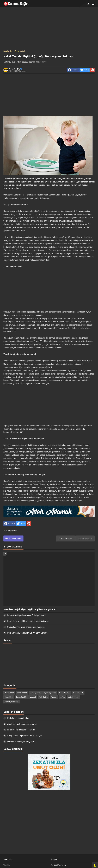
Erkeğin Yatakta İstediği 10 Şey (21, 730)
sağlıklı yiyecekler (12, 702)
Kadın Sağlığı (21, 697)
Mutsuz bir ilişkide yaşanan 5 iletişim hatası (27, 615)
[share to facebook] (73, 70)
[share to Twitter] (85, 70)
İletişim (54, 860)
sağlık (62, 697)
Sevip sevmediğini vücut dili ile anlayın (24, 736)
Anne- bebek (12, 531)
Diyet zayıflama (50, 693)
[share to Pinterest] (92, 70)
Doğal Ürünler (65, 693)
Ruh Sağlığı (44, 697)
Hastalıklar (9, 697)
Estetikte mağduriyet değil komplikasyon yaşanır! (30, 609)
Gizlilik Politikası (58, 865)
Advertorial (9, 693)
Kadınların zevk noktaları (18, 718)
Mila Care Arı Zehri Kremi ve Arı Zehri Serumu (27, 633)
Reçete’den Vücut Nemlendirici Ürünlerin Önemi (28, 621)
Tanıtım (7, 865)
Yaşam (54, 697)
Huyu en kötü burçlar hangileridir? (22, 741)
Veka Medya (16, 69)
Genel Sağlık (78, 693)
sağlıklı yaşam (73, 697)
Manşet (33, 697)
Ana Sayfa (8, 860)
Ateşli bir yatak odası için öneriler (22, 724)
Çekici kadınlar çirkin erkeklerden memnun (26, 627)
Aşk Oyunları (35, 693)
